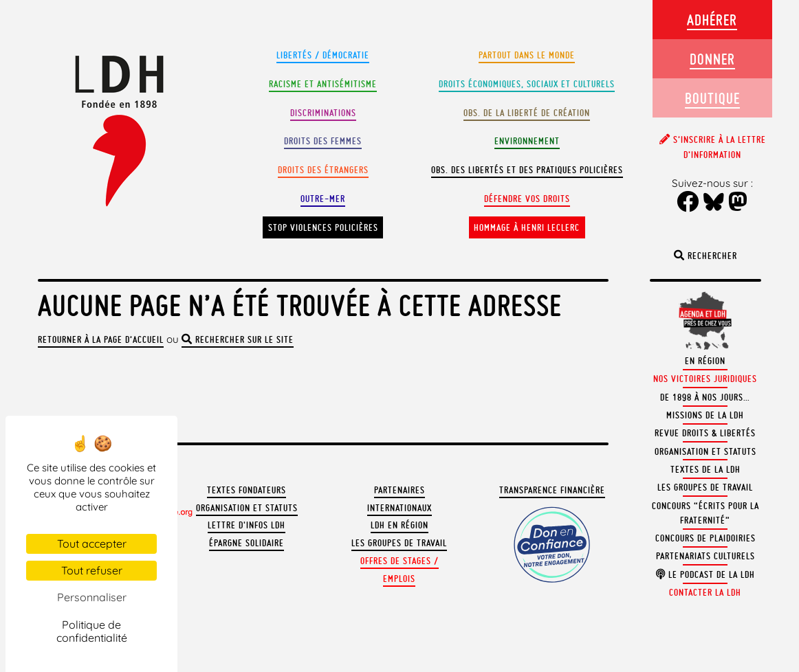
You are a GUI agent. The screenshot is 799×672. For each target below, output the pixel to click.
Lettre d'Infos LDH (247, 525)
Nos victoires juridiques (705, 379)
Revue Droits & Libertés (705, 433)
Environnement (527, 141)
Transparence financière (552, 490)
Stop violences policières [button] (323, 228)
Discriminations (323, 113)
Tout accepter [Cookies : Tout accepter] (92, 544)
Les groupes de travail (399, 543)
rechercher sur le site (238, 340)
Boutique (712, 98)
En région (705, 361)
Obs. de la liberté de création (527, 113)
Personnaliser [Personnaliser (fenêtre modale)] (92, 597)
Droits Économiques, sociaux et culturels (527, 84)
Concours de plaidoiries (705, 538)
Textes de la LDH (705, 470)
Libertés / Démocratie (323, 55)
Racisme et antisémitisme (323, 84)
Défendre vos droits (527, 199)
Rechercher (705, 256)
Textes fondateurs (247, 490)
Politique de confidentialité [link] (92, 631)
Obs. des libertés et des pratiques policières (527, 170)
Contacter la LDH (705, 593)
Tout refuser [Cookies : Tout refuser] (92, 570)
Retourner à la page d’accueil (101, 340)
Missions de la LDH (705, 415)
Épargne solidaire (247, 543)
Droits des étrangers (323, 170)
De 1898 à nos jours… (705, 397)
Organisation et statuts (247, 508)
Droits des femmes (323, 141)
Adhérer (712, 20)
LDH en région (399, 525)
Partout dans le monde (527, 55)
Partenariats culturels (705, 556)
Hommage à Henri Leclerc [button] (527, 228)
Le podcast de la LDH (705, 575)
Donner (712, 59)
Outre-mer (323, 199)
